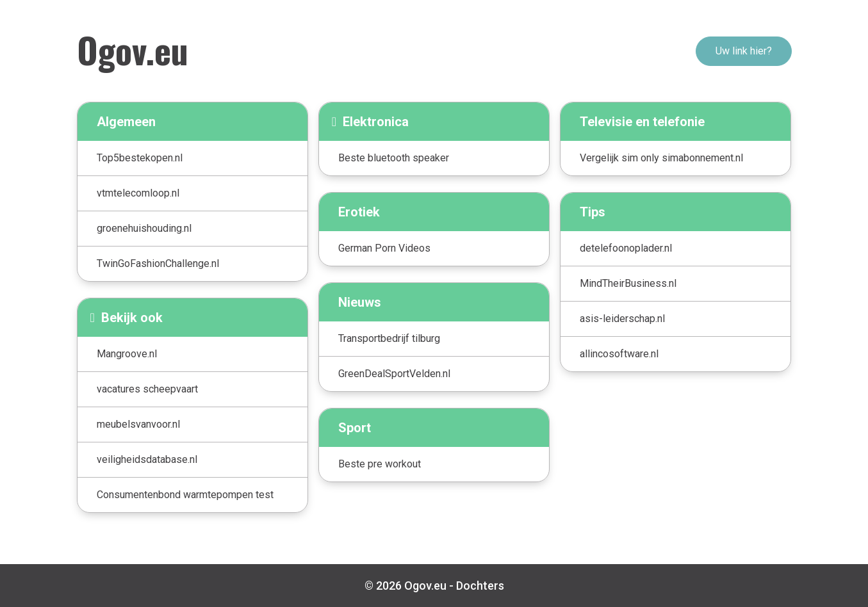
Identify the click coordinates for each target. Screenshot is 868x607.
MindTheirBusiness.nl (628, 283)
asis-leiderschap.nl (622, 319)
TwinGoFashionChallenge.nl (158, 263)
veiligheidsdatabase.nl (147, 459)
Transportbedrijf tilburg (389, 338)
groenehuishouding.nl (144, 228)
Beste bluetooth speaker (394, 158)
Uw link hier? (744, 51)
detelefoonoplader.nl (626, 248)
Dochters (480, 586)
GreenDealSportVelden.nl (394, 374)
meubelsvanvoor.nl (138, 424)
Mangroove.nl (127, 354)
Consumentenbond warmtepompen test (185, 495)
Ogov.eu (133, 49)
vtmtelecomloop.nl (138, 193)
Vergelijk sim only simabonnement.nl (661, 158)
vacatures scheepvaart (147, 389)
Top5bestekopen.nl (140, 158)
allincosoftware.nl (619, 354)
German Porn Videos (384, 248)
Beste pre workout (380, 464)
